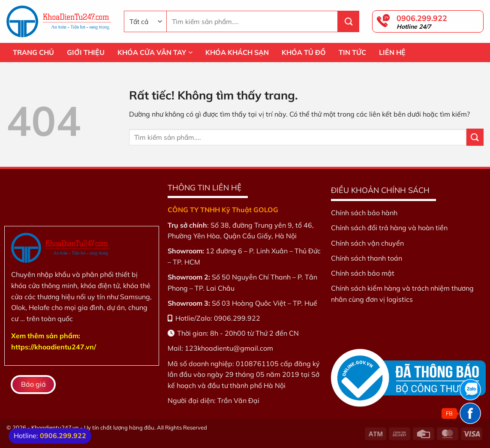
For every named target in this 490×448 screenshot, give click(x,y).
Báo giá (33, 384)
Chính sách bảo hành (364, 213)
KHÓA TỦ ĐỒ (304, 52)
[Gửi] (349, 21)
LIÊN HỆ (392, 52)
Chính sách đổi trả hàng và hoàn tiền (389, 228)
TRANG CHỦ (33, 52)
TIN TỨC (352, 52)
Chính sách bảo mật (363, 273)
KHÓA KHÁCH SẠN (237, 52)
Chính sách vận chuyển (367, 243)
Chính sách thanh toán (367, 258)
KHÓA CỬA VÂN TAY (155, 52)
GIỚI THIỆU (86, 52)
